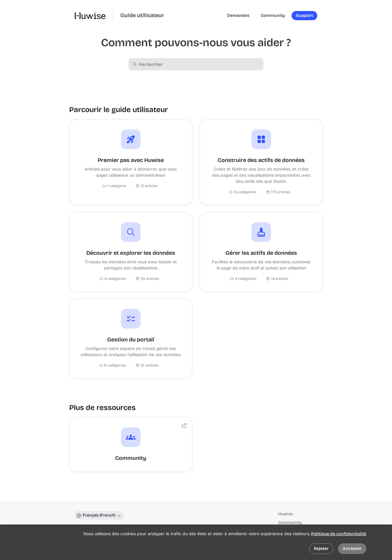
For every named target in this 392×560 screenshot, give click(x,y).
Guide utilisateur (142, 15)
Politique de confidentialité (339, 534)
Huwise (286, 514)
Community (290, 522)
